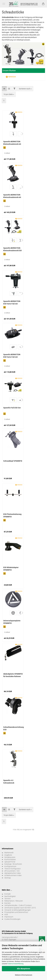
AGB (6, 914)
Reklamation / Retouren (14, 901)
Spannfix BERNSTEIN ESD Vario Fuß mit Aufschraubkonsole (12, 356)
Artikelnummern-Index (13, 875)
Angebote (8, 855)
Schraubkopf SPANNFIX (13, 461)
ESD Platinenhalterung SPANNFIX (12, 515)
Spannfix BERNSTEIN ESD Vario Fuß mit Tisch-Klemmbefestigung (12, 303)
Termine (7, 899)
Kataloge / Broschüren (13, 864)
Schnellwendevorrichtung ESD (13, 728)
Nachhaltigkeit (10, 896)
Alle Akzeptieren (23, 969)
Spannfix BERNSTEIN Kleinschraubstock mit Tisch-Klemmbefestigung (12, 143)
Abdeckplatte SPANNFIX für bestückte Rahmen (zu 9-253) (13, 675)
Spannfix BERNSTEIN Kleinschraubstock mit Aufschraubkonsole (12, 196)
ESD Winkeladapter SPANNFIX (11, 569)
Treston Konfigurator (13, 869)
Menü (4, 4)
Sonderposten (10, 857)
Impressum (9, 917)
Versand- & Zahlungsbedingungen (18, 910)
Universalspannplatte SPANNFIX (12, 622)
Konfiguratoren (10, 866)
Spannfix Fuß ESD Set (12, 408)
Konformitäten (10, 860)
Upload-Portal (10, 862)
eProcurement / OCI (12, 871)
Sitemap (8, 878)
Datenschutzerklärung (15, 964)
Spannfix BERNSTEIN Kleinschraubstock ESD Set (12, 250)
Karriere (7, 903)
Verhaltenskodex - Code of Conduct (18, 905)
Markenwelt (9, 853)
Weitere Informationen (24, 975)
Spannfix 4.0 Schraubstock (9, 782)
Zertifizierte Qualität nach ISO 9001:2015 (20, 908)
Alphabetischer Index (13, 873)
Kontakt (8, 894)
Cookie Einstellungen (12, 919)
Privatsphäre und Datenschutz (16, 912)
